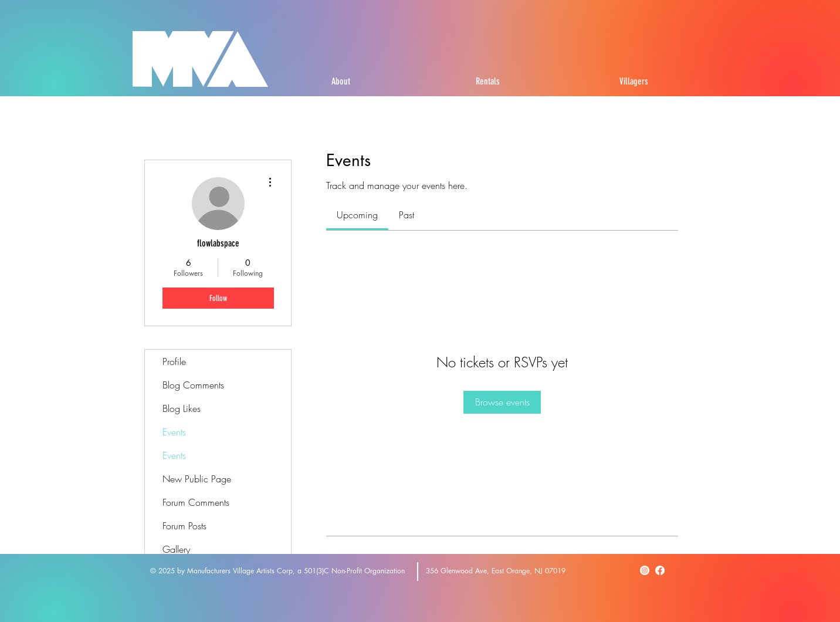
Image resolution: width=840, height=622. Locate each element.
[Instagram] (645, 570)
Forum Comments (196, 502)
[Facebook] (660, 570)
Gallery (176, 549)
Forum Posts (184, 526)
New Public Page (197, 479)
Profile (174, 361)
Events (174, 432)
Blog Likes (182, 408)
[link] (357, 215)
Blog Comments (193, 385)
